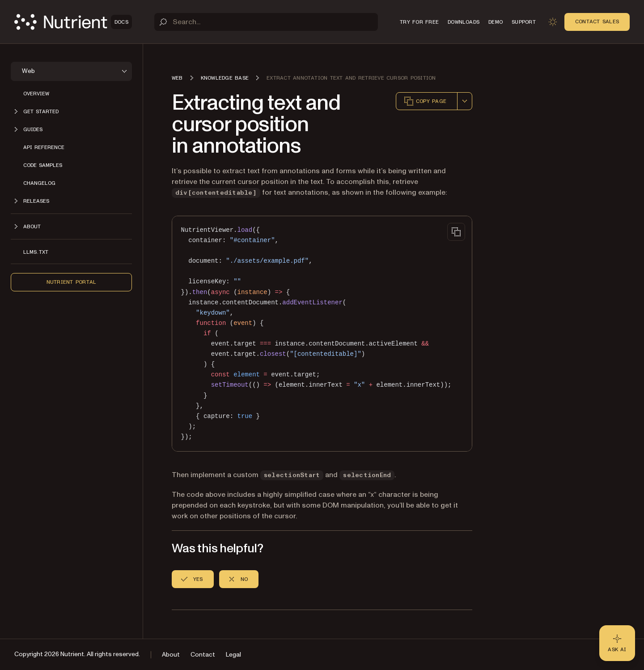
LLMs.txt (36, 252)
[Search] (266, 22)
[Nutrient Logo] (73, 22)
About (171, 655)
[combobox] (465, 101)
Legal (233, 655)
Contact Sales (597, 21)
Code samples (43, 165)
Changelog (39, 183)
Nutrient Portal (72, 282)
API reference (44, 147)
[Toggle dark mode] (553, 22)
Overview (36, 94)
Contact (203, 655)
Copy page (425, 101)
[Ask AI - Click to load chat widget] (617, 643)
